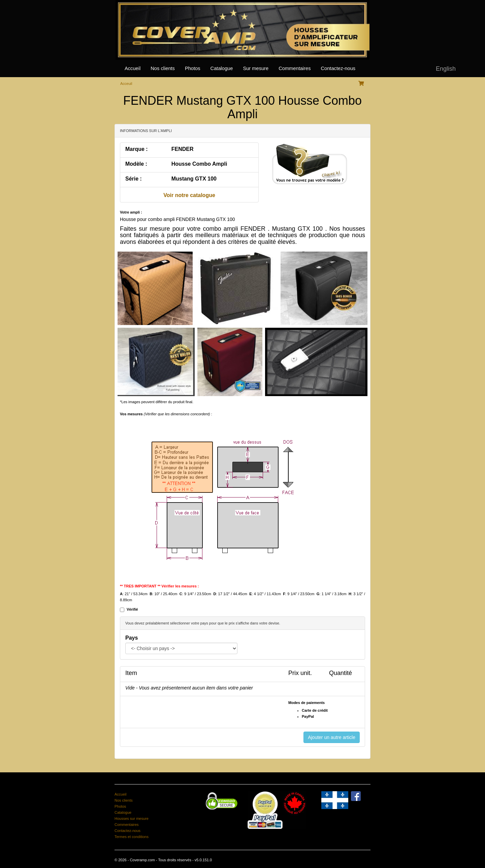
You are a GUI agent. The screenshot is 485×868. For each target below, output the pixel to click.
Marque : (137, 149)
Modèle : (136, 164)
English (446, 69)
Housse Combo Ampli (199, 164)
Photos (193, 68)
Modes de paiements (306, 703)
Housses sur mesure (132, 818)
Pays (132, 638)
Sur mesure (256, 68)
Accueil (133, 68)
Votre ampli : (131, 212)
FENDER (183, 149)
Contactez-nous (338, 68)
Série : (134, 179)
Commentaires (295, 68)
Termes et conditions (132, 837)
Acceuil (126, 84)
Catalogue (222, 68)
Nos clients (163, 68)
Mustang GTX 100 (194, 179)
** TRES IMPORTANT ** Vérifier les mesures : (159, 586)
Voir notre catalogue (189, 195)
